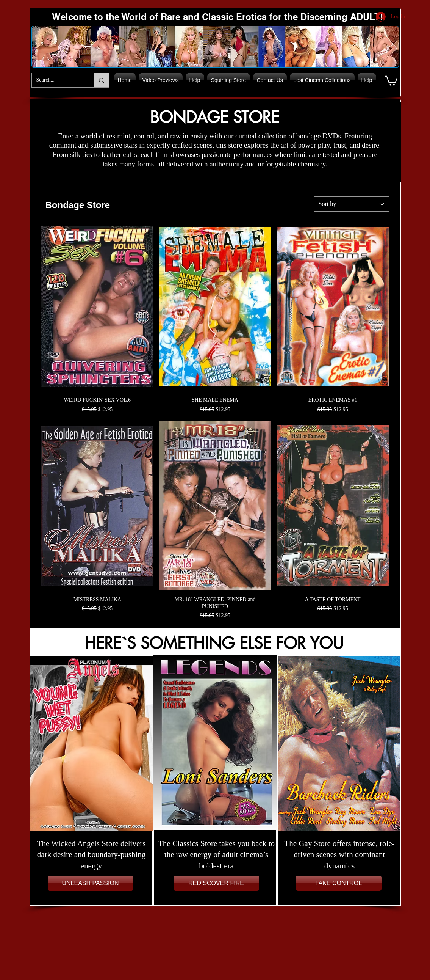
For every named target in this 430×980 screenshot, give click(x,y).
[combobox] (352, 204)
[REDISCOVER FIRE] (216, 883)
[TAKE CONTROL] (339, 883)
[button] (391, 80)
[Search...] (57, 80)
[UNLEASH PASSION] (91, 883)
